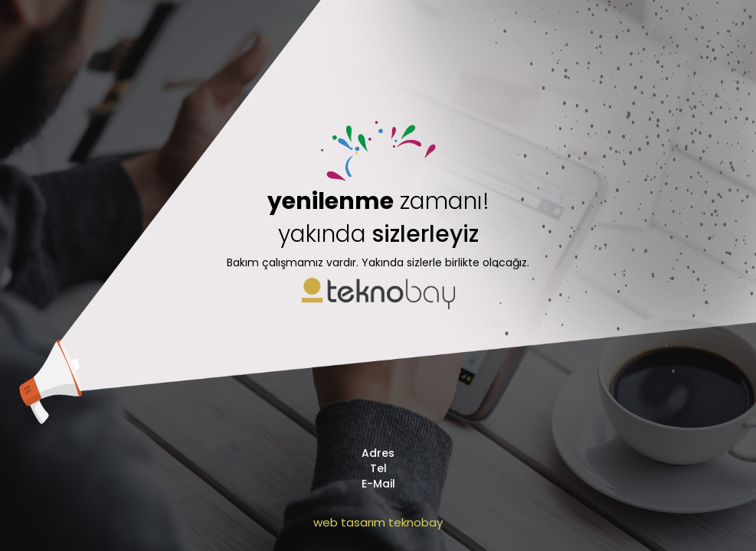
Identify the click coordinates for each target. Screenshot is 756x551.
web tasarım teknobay (378, 522)
